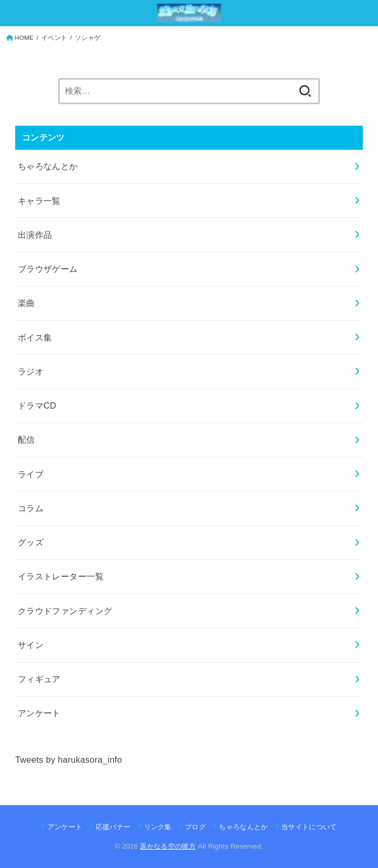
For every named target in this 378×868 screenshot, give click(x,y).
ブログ (195, 827)
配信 (26, 440)
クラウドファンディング (65, 611)
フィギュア (39, 679)
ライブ (31, 474)
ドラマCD (37, 405)
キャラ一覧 (39, 201)
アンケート (39, 713)
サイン (31, 645)
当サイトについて (309, 827)
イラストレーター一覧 (61, 576)
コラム (31, 508)
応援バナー (113, 827)
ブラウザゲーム (48, 269)
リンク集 (158, 827)
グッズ (31, 542)
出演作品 (35, 235)
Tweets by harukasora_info (69, 760)
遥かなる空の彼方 (168, 846)
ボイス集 (35, 337)
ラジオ (31, 371)
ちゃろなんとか (48, 166)
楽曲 (26, 303)
